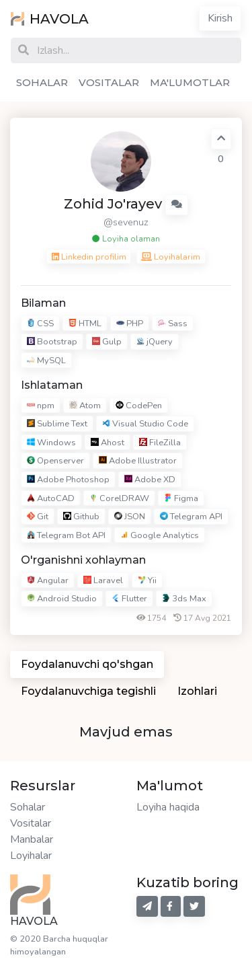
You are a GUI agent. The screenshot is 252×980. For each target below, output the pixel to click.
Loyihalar (31, 856)
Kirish (220, 18)
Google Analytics (160, 535)
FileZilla (160, 443)
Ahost (108, 443)
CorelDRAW (119, 498)
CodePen (139, 406)
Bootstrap (52, 342)
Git (38, 517)
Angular (48, 580)
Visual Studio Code (145, 424)
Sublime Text (57, 424)
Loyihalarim (171, 257)
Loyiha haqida (168, 807)
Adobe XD (150, 480)
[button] (177, 205)
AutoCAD (51, 498)
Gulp (107, 342)
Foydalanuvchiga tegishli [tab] (88, 691)
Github (81, 517)
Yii (147, 580)
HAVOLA (50, 19)
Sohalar (28, 807)
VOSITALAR (109, 82)
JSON (130, 517)
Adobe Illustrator (138, 461)
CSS (40, 324)
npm (41, 406)
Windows (51, 443)
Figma (181, 498)
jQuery (155, 342)
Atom (85, 406)
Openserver (55, 461)
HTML (85, 324)
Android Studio (62, 599)
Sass (173, 324)
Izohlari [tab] (197, 691)
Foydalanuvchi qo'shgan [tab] (87, 664)
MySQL (46, 361)
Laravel (103, 580)
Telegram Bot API (66, 535)
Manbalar (32, 839)
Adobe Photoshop (68, 480)
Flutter (129, 599)
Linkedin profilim (89, 257)
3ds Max (184, 599)
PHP (130, 324)
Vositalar (31, 823)
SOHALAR (42, 82)
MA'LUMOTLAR (190, 82)
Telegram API (191, 517)
